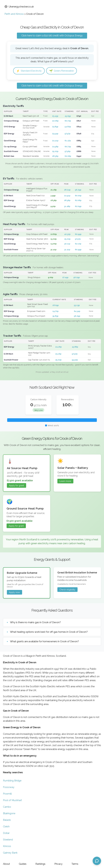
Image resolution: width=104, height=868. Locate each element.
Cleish (6, 827)
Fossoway (9, 787)
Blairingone (9, 814)
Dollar (6, 833)
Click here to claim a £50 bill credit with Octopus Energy (52, 36)
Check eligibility (67, 590)
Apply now (14, 592)
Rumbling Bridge (12, 781)
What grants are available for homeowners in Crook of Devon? (44, 642)
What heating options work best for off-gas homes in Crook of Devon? (49, 632)
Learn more (65, 481)
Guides (23, 864)
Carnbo (7, 807)
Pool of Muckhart (12, 800)
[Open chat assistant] (97, 861)
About (6, 864)
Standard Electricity (29, 71)
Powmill (7, 794)
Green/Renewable (63, 71)
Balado (7, 820)
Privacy (58, 864)
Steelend (8, 840)
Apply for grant (16, 486)
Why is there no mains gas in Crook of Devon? (35, 623)
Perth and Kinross (14, 14)
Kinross (7, 846)
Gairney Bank (10, 853)
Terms (75, 864)
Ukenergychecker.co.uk (19, 7)
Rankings (40, 864)
